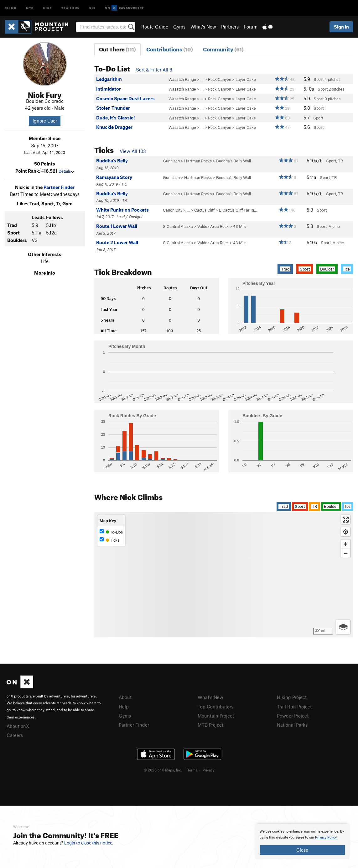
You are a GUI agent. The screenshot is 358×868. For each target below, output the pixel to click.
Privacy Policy (326, 837)
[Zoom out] (346, 553)
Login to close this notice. (89, 843)
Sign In (341, 27)
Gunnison (171, 161)
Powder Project (293, 716)
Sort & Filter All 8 (154, 70)
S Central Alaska (178, 226)
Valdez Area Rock (213, 226)
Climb (11, 8)
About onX (18, 726)
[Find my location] (346, 532)
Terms (192, 770)
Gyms (179, 27)
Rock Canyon (220, 79)
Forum (251, 27)
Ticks (109, 540)
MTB (30, 8)
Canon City (173, 210)
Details (66, 171)
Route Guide (155, 27)
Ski (93, 8)
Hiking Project (292, 697)
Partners (230, 27)
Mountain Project (216, 716)
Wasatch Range (182, 79)
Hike (48, 8)
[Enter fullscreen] (346, 520)
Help (124, 707)
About (125, 697)
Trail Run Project (294, 707)
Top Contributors (215, 707)
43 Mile (240, 226)
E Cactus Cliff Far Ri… (238, 210)
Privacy (209, 770)
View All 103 (133, 151)
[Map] (224, 575)
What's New (203, 27)
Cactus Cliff (204, 210)
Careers (15, 735)
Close (302, 850)
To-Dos (111, 532)
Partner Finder (59, 187)
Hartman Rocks (198, 161)
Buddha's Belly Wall (233, 161)
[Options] (343, 627)
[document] (302, 842)
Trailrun (71, 8)
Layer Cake (246, 79)
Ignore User (45, 121)
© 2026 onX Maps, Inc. (163, 770)
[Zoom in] (346, 544)
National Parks (292, 725)
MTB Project (210, 725)
